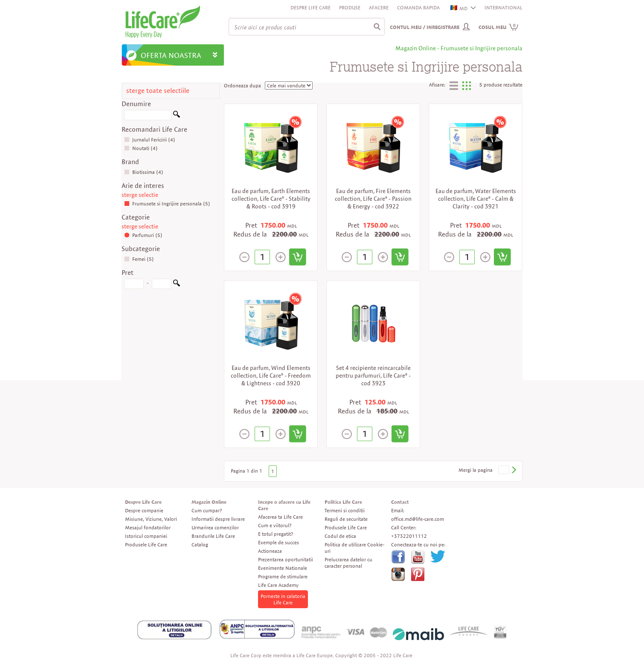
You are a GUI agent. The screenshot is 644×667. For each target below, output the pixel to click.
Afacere (379, 7)
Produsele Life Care (146, 544)
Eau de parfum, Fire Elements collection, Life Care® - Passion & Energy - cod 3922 (373, 199)
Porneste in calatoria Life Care (283, 599)
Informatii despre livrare (218, 519)
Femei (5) (139, 259)
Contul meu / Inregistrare (425, 27)
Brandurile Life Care (213, 536)
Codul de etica (340, 536)
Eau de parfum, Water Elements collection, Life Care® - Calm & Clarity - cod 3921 (476, 199)
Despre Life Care (310, 7)
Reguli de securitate (346, 519)
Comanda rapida (418, 7)
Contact (400, 502)
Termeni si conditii (345, 510)
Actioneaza (270, 551)
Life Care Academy (278, 585)
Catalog (200, 544)
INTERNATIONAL (503, 7)
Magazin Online (209, 502)
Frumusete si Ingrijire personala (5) (167, 204)
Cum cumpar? (207, 510)
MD (459, 8)
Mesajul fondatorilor (148, 527)
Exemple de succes (278, 542)
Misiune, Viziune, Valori (151, 519)
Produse (350, 7)
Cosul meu (499, 27)
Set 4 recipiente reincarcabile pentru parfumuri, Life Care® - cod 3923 (373, 375)
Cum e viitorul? (275, 525)
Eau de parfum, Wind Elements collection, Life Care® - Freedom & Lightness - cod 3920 (271, 375)
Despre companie (144, 510)
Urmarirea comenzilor (215, 527)
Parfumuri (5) (143, 235)
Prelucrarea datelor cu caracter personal (348, 563)
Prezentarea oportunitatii (286, 559)
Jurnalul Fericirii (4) (150, 140)
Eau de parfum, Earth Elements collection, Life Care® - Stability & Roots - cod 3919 (271, 199)
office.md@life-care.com (418, 519)
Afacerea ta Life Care (280, 517)
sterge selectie (140, 195)
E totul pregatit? (276, 534)
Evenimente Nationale (283, 568)
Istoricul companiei (146, 536)
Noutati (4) (141, 148)
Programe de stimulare (283, 576)
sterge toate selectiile (158, 91)
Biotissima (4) (144, 172)
